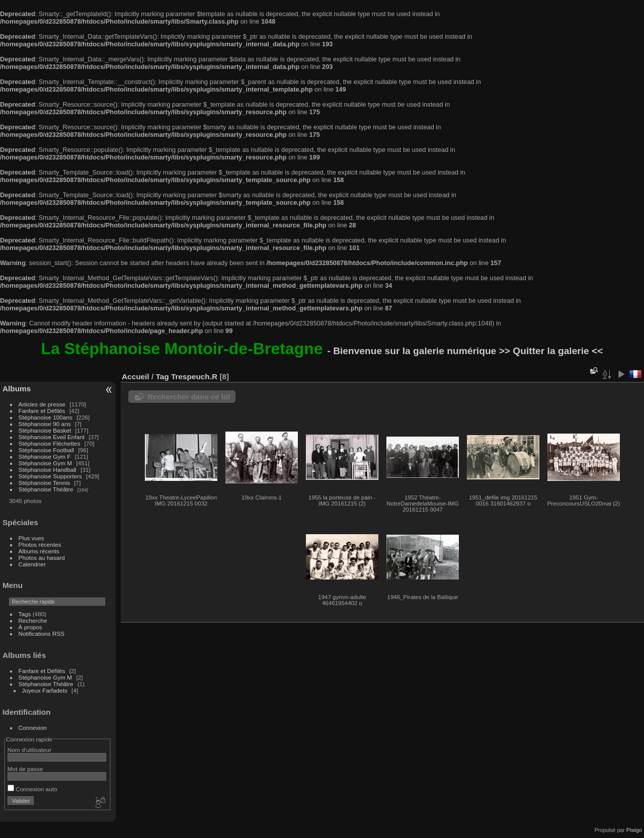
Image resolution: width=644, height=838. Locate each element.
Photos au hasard (42, 558)
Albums (17, 389)
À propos (30, 627)
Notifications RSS (42, 634)
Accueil (136, 376)
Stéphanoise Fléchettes (50, 443)
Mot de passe (25, 769)
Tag (162, 376)
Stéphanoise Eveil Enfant (52, 437)
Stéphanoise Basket (45, 430)
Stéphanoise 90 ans (45, 424)
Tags (25, 614)
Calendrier (32, 564)
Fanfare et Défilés (42, 411)
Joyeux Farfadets (45, 690)
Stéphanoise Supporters (50, 476)
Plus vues (31, 538)
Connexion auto (32, 789)
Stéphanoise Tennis (44, 483)
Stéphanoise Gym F (45, 456)
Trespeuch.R (194, 376)
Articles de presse (42, 404)
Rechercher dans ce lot (189, 397)
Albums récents (39, 551)
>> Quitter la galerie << (551, 351)
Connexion (33, 728)
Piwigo (634, 830)
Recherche (33, 620)
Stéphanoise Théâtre (46, 489)
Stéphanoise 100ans (46, 417)
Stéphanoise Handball (48, 470)
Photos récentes (40, 544)
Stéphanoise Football (47, 450)
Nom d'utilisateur (29, 750)
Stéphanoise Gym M (46, 463)
